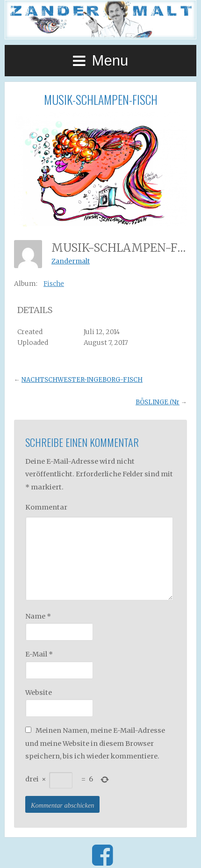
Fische (54, 284)
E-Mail (39, 654)
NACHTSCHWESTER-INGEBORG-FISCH (82, 380)
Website (39, 693)
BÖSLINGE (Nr (158, 402)
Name (38, 616)
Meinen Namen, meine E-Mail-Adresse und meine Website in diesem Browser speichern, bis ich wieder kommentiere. (95, 743)
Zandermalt (71, 261)
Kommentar (46, 507)
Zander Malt (100, 20)
